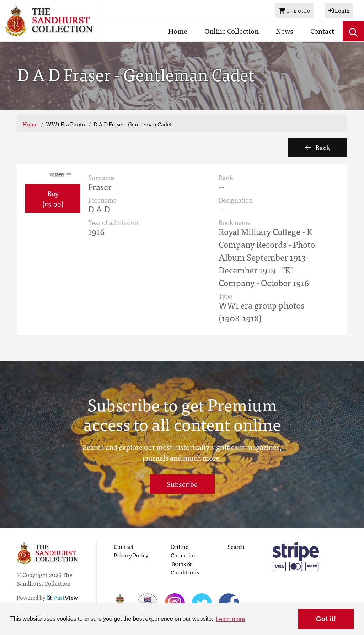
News (285, 31)
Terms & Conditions (185, 568)
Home (178, 31)
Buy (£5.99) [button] (53, 198)
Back (318, 147)
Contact (322, 31)
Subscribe (182, 484)
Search (236, 546)
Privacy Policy (131, 555)
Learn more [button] (230, 619)
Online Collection (232, 31)
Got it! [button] (326, 619)
